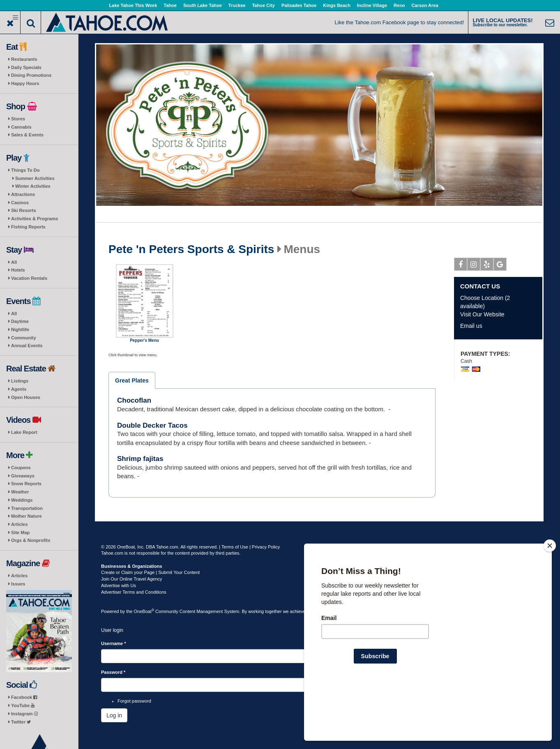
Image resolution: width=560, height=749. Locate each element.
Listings (20, 381)
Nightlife (20, 330)
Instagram (24, 714)
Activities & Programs (35, 219)
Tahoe (170, 5)
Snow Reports (26, 484)
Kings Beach (337, 5)
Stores (18, 119)
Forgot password (134, 701)
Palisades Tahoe (299, 5)
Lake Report (24, 432)
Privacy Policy (266, 547)
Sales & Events (27, 135)
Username (114, 643)
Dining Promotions (31, 75)
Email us (471, 326)
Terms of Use (235, 547)
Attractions (23, 194)
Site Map (20, 532)
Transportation (27, 508)
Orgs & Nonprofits (31, 540)
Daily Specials (26, 67)
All (14, 262)
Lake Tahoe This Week (133, 5)
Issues (18, 584)
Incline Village (372, 5)
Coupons (21, 468)
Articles (19, 524)
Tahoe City (263, 5)
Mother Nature (27, 516)
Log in (114, 715)
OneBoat (144, 611)
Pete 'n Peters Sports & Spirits (191, 249)
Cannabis (21, 127)
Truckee (237, 5)
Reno (399, 5)
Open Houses (26, 397)
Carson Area (425, 5)
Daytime (20, 321)
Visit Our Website (482, 314)
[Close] (550, 599)
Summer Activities (35, 178)
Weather (20, 492)
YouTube (23, 705)
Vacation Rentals (29, 278)
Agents (19, 389)
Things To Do (25, 170)
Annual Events (27, 346)
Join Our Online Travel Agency (132, 579)
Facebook (24, 697)
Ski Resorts (24, 210)
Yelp (487, 266)
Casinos (20, 203)
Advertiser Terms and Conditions (134, 592)
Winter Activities (33, 186)
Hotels (18, 270)
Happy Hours (25, 83)
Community (24, 338)
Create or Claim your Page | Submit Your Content (150, 572)
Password (113, 672)
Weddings (22, 500)
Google (500, 266)
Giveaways (23, 476)
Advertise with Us (119, 585)
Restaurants (24, 59)
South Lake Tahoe (203, 5)
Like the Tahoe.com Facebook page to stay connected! (400, 22)
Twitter (21, 722)
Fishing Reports (28, 227)
